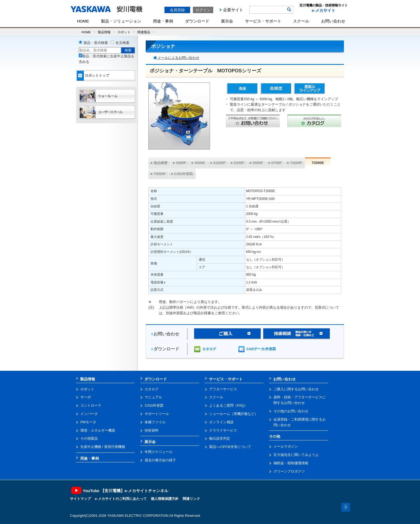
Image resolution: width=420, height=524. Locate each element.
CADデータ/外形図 (261, 349)
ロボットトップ (97, 75)
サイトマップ (80, 499)
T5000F (160, 174)
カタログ (209, 349)
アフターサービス (223, 389)
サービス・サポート (263, 21)
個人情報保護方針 (165, 499)
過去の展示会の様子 (160, 460)
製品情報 (104, 32)
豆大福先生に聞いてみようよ (296, 455)
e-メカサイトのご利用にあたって (121, 499)
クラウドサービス (223, 430)
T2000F (296, 163)
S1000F (219, 163)
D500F (258, 163)
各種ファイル (155, 422)
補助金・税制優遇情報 (291, 463)
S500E (200, 163)
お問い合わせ (333, 21)
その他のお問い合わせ (291, 411)
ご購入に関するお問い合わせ (296, 389)
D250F (239, 163)
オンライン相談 (221, 422)
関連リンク (191, 499)
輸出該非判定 (220, 438)
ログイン (203, 10)
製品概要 (161, 163)
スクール (301, 21)
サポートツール (157, 414)
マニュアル (153, 397)
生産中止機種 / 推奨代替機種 (103, 447)
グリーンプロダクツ (289, 471)
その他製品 (89, 438)
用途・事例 (163, 21)
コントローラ (91, 405)
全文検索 (122, 43)
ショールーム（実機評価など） (234, 414)
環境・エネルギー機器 (98, 430)
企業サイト (233, 10)
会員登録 (177, 10)
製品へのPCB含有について (230, 447)
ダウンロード (197, 21)
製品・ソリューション (121, 21)
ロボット (124, 32)
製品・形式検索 (96, 43)
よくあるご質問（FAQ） (228, 405)
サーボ (86, 397)
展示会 (227, 21)
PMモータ (88, 422)
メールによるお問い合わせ (178, 58)
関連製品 (144, 32)
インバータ (89, 414)
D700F (277, 163)
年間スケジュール (159, 452)
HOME (83, 21)
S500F (181, 163)
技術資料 (152, 430)
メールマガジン (286, 446)
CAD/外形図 (183, 174)
